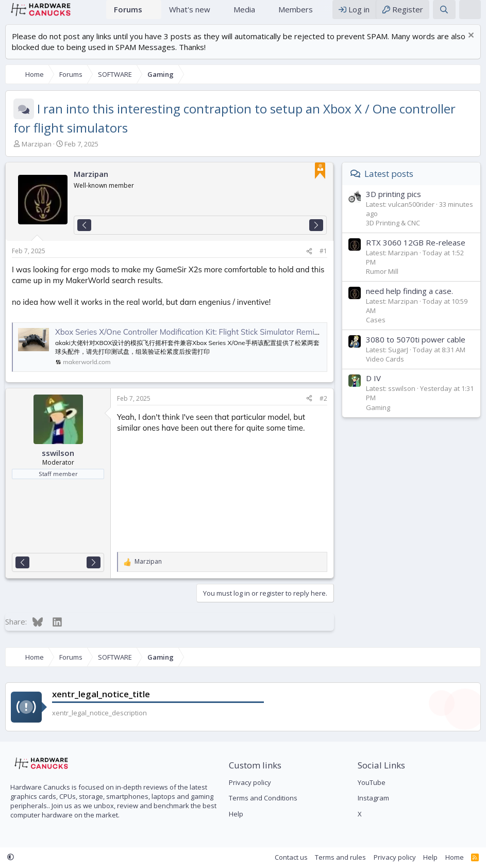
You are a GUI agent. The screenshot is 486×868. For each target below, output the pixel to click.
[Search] (444, 15)
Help (236, 814)
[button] (154, 15)
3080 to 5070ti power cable (416, 350)
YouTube (372, 782)
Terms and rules (340, 857)
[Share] (309, 262)
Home (93, 15)
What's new (190, 14)
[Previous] (84, 235)
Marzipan (37, 154)
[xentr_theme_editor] (470, 15)
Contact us (291, 857)
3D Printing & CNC (393, 233)
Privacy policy (250, 782)
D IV (373, 388)
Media (244, 14)
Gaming (378, 418)
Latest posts (389, 184)
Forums (128, 14)
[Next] (316, 235)
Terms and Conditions (263, 798)
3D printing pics (393, 204)
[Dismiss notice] (470, 47)
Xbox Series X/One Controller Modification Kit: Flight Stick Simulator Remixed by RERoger (213, 342)
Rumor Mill (382, 282)
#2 (323, 409)
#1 (323, 261)
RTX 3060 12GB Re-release (416, 253)
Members (296, 14)
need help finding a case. (409, 301)
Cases (376, 330)
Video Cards (385, 369)
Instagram (373, 798)
